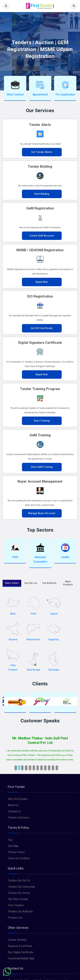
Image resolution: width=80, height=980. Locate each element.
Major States (12, 583)
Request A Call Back (20, 946)
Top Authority (49, 583)
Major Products (68, 583)
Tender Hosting (17, 940)
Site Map (13, 846)
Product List (15, 918)
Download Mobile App (21, 959)
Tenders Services (18, 818)
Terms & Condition (19, 858)
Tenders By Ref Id (19, 881)
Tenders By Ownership (21, 887)
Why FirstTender (18, 799)
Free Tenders (16, 905)
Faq (10, 840)
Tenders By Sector (19, 893)
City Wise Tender (18, 899)
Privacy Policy (16, 852)
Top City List (31, 583)
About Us (13, 805)
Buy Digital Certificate (21, 952)
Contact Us (14, 811)
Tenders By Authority (20, 912)
